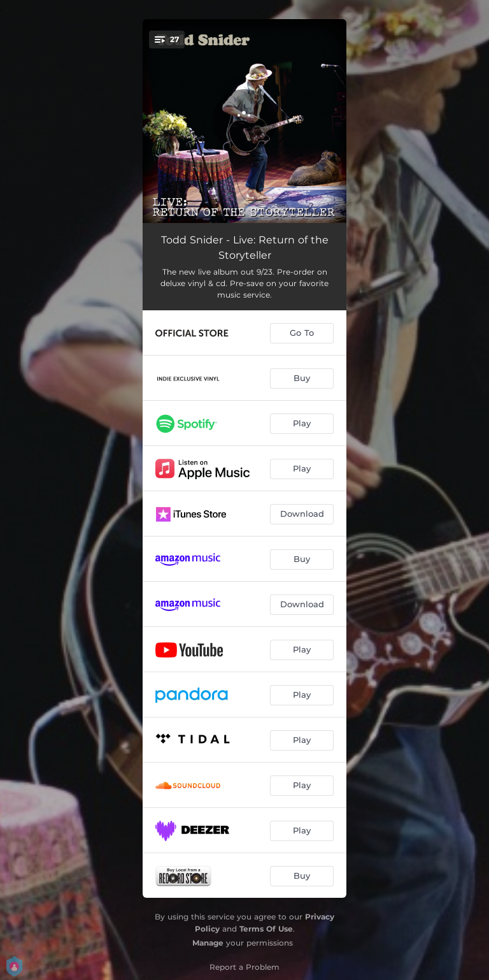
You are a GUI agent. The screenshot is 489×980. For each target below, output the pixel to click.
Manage (208, 943)
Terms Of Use (266, 929)
